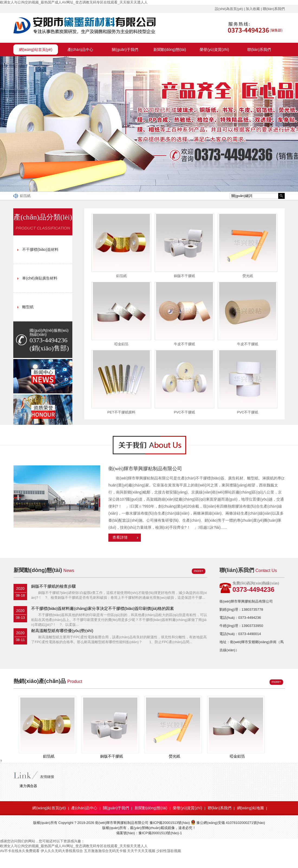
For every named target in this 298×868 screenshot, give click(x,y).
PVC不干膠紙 (185, 412)
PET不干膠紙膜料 (121, 412)
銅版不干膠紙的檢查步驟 (54, 586)
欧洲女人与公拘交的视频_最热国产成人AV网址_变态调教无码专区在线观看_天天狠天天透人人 (74, 2)
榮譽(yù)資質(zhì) (214, 50)
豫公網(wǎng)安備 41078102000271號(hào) (228, 823)
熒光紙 (248, 276)
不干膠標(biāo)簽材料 (40, 249)
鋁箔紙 (25, 196)
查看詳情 (120, 537)
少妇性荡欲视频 (169, 851)
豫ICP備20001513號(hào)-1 (160, 833)
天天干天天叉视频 (141, 851)
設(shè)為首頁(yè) (229, 9)
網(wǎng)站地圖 (250, 808)
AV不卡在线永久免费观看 (20, 851)
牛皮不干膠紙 (184, 344)
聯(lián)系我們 (274, 9)
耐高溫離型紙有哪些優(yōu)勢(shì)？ (62, 631)
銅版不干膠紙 (184, 276)
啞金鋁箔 (121, 344)
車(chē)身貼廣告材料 (40, 278)
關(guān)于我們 (125, 50)
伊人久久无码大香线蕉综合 (62, 851)
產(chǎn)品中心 (80, 50)
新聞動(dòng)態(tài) (170, 50)
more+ (199, 571)
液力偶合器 (28, 786)
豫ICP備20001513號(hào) (170, 823)
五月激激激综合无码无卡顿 (105, 851)
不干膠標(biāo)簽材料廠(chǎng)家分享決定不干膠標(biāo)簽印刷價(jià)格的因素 (103, 608)
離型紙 (28, 307)
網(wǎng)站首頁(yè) (36, 50)
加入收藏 (253, 9)
